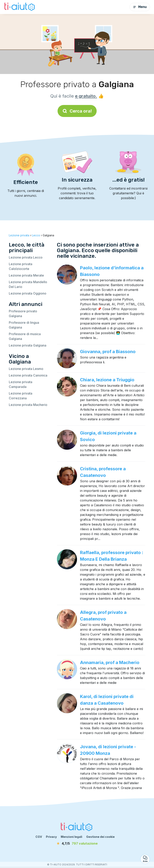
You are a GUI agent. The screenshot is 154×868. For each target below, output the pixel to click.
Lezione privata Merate (26, 275)
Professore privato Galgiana (23, 314)
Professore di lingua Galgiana (24, 325)
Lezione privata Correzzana (21, 396)
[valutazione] (77, 843)
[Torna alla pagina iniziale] (20, 7)
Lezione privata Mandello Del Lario (28, 284)
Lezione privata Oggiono (28, 293)
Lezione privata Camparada (21, 384)
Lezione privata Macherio (28, 405)
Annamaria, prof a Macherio (110, 662)
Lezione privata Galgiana (28, 345)
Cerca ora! (77, 111)
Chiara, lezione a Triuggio (107, 380)
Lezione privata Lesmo (26, 369)
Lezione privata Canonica (28, 375)
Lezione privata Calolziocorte (21, 266)
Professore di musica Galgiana (25, 336)
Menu (140, 7)
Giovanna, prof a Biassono (108, 352)
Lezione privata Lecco (26, 257)
